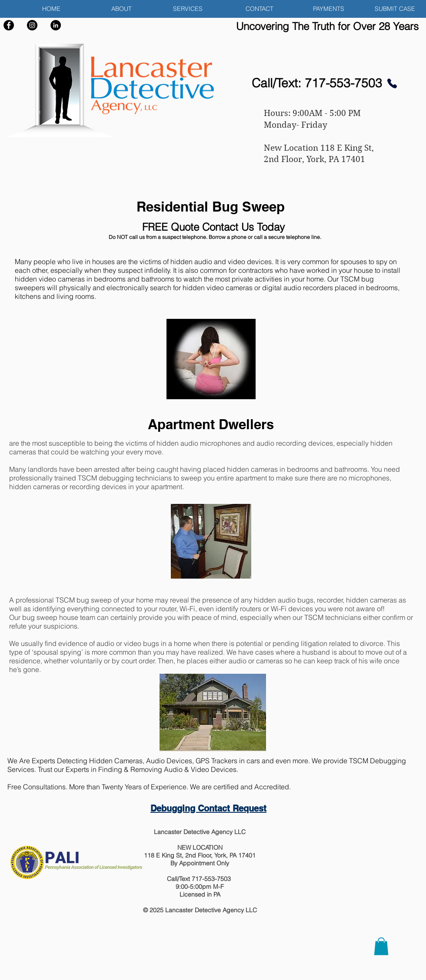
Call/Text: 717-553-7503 (317, 83)
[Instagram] (32, 25)
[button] (178, 9)
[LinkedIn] (56, 25)
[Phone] (392, 83)
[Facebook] (9, 25)
